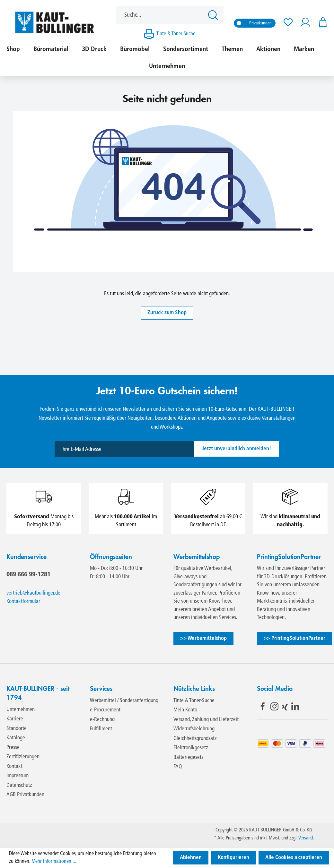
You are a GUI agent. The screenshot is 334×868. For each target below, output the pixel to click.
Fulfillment (101, 729)
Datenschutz (19, 785)
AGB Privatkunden (25, 795)
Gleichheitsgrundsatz (195, 739)
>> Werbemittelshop (203, 638)
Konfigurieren (233, 858)
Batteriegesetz (189, 757)
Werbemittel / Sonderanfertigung (124, 701)
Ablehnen (191, 858)
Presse (13, 748)
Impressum (18, 776)
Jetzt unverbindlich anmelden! (237, 449)
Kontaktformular (23, 602)
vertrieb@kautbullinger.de (33, 593)
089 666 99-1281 (28, 574)
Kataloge (16, 738)
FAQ (178, 767)
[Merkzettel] (288, 22)
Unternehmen (21, 710)
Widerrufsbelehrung (194, 729)
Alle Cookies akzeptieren (294, 858)
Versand (306, 838)
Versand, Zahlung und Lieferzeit (206, 720)
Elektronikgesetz (191, 748)
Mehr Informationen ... (54, 862)
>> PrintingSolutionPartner (294, 638)
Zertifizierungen (23, 757)
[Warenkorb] (321, 22)
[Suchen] (214, 15)
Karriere (15, 719)
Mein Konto (185, 710)
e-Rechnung (102, 720)
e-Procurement (105, 710)
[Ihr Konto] (305, 22)
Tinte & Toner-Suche (176, 34)
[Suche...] (160, 15)
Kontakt (14, 766)
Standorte (17, 729)
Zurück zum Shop (167, 313)
